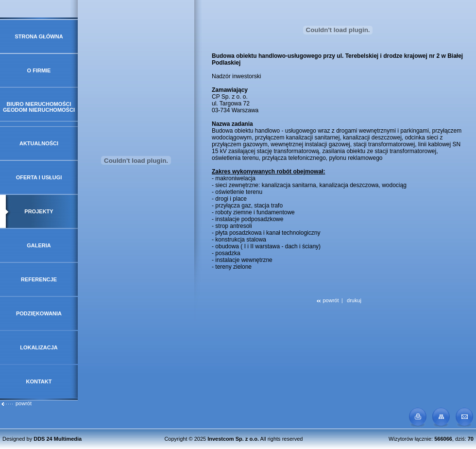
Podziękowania (39, 313)
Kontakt (39, 381)
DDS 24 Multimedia (58, 439)
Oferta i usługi (39, 177)
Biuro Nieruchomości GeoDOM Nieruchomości (39, 107)
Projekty (39, 211)
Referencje (39, 279)
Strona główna (39, 36)
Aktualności (39, 143)
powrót (16, 403)
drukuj (354, 300)
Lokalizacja (39, 347)
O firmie (39, 70)
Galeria (39, 245)
